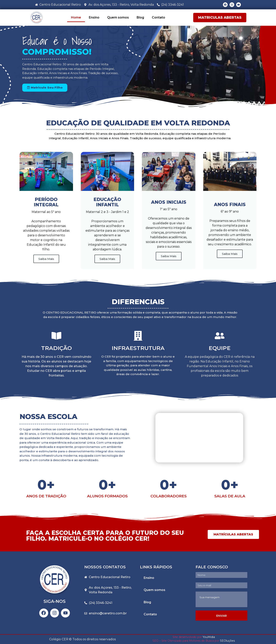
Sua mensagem (221, 599)
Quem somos (118, 17)
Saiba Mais (107, 259)
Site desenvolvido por (187, 637)
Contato (158, 17)
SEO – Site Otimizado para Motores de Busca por (186, 641)
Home (76, 17)
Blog (140, 17)
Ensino (94, 17)
